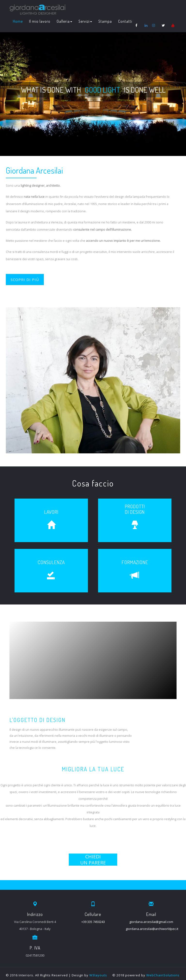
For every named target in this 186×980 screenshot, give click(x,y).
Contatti (125, 21)
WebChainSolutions (163, 975)
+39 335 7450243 (93, 922)
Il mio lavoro (40, 21)
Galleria (64, 21)
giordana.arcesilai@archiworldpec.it (152, 929)
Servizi (85, 21)
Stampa (105, 21)
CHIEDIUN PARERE (93, 860)
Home (18, 21)
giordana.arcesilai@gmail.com (151, 922)
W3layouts (98, 975)
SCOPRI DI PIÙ (25, 280)
